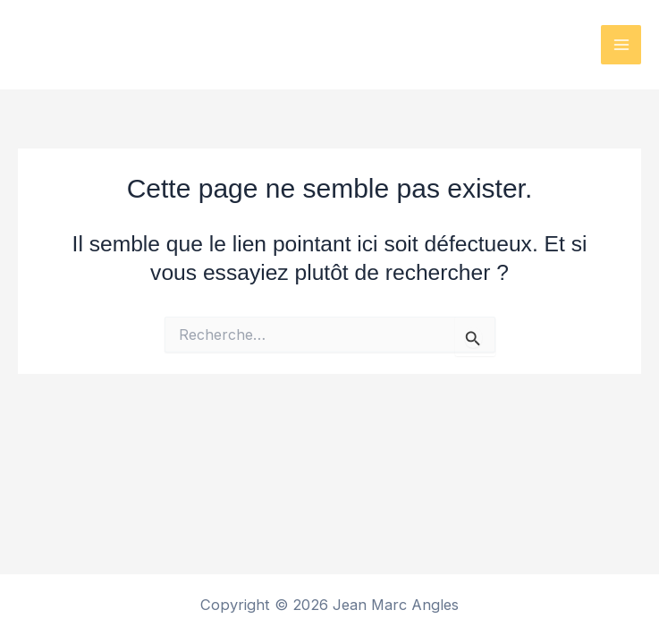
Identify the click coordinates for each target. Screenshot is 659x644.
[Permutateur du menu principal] (621, 45)
